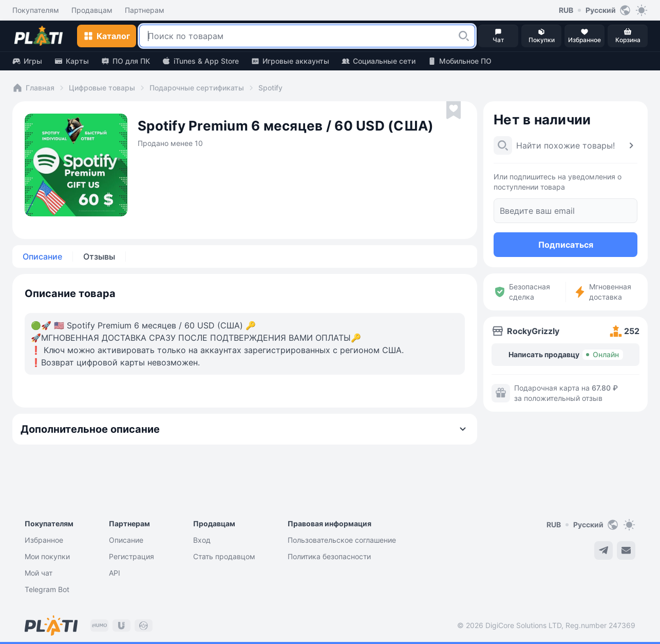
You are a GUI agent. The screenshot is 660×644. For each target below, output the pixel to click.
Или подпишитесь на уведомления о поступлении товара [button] (558, 182)
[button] (464, 36)
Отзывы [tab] (99, 256)
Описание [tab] (42, 256)
